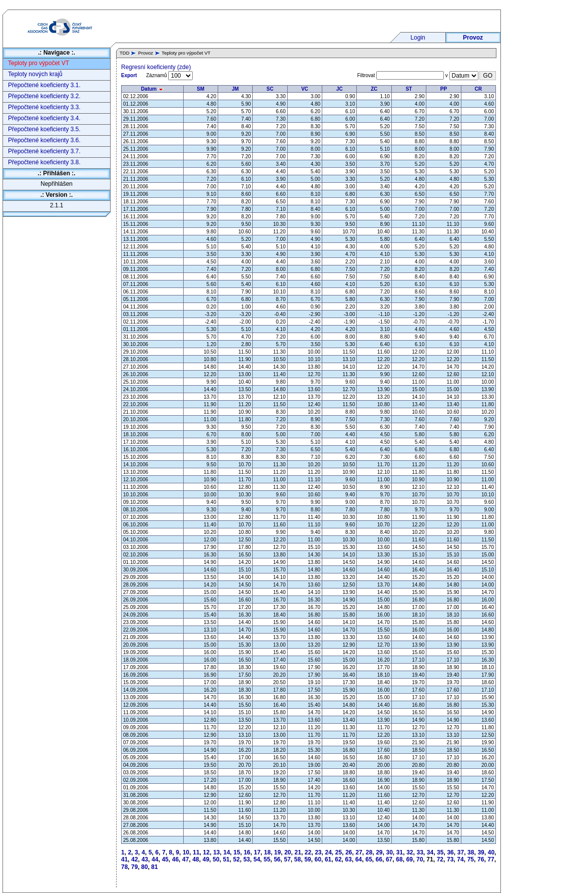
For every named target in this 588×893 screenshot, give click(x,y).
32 (410, 852)
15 (237, 852)
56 (277, 859)
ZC (374, 89)
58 (298, 859)
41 (124, 859)
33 (420, 852)
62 (338, 859)
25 (339, 852)
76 (481, 859)
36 (450, 852)
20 (287, 852)
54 (256, 859)
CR (478, 89)
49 (206, 859)
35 (440, 852)
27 (359, 852)
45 (165, 859)
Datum (152, 89)
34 (430, 852)
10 (186, 852)
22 (308, 852)
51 (226, 859)
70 (420, 859)
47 (185, 859)
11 (196, 852)
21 (298, 852)
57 (287, 859)
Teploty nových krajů (35, 74)
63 (349, 859)
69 (410, 859)
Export (129, 75)
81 (154, 867)
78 (124, 867)
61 (328, 859)
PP (444, 89)
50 (216, 859)
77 (491, 859)
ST (409, 89)
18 (267, 852)
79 (134, 867)
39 (481, 852)
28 (369, 852)
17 (257, 852)
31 (400, 852)
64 (359, 859)
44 (155, 859)
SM (200, 89)
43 (145, 859)
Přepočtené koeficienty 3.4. (44, 118)
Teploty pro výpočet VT (39, 63)
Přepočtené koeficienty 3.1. (44, 85)
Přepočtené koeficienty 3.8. (44, 162)
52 (236, 859)
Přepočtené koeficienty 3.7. (44, 151)
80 (144, 867)
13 (216, 852)
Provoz (473, 38)
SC (270, 89)
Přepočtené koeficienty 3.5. (44, 129)
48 (195, 859)
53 (246, 859)
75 (471, 859)
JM (235, 89)
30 (389, 852)
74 (460, 859)
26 (349, 852)
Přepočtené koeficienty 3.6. (44, 140)
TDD (125, 53)
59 (308, 859)
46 (175, 859)
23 (318, 852)
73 (450, 859)
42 (134, 859)
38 (471, 852)
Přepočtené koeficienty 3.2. (44, 96)
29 (379, 852)
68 (399, 859)
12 (206, 852)
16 (247, 852)
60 (318, 859)
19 (277, 852)
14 (226, 852)
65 (369, 859)
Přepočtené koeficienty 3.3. (44, 107)
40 (491, 852)
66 (379, 859)
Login (418, 38)
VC (305, 89)
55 (267, 859)
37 (461, 852)
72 (440, 859)
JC (340, 89)
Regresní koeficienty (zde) (156, 67)
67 (389, 859)
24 (329, 852)
